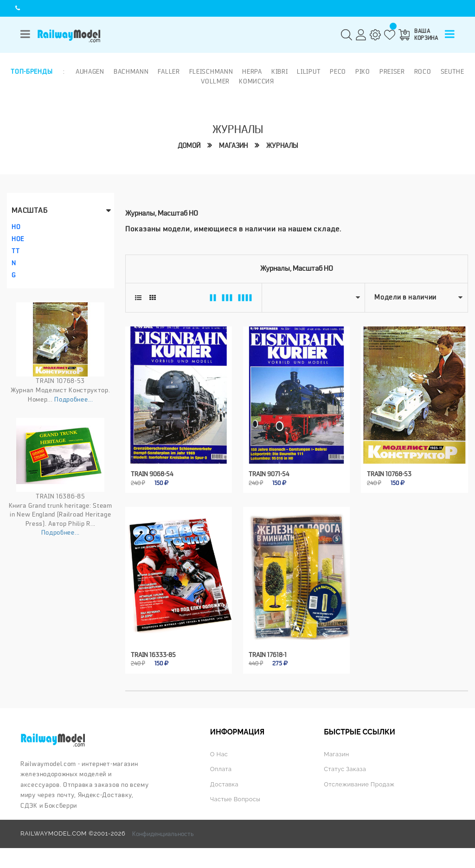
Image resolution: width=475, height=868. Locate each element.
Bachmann (131, 71)
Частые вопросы (235, 799)
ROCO (423, 71)
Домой (189, 146)
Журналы (282, 146)
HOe (18, 239)
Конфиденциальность (163, 834)
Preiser (392, 71)
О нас (219, 754)
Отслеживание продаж (359, 784)
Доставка (224, 784)
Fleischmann (211, 71)
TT (16, 251)
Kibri (280, 71)
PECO (338, 71)
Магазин (233, 146)
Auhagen (90, 71)
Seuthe (453, 71)
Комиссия (257, 81)
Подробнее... (74, 399)
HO (16, 227)
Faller (169, 71)
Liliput (309, 71)
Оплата (221, 769)
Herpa (252, 71)
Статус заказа (345, 769)
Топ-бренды (32, 71)
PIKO (363, 71)
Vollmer (215, 81)
